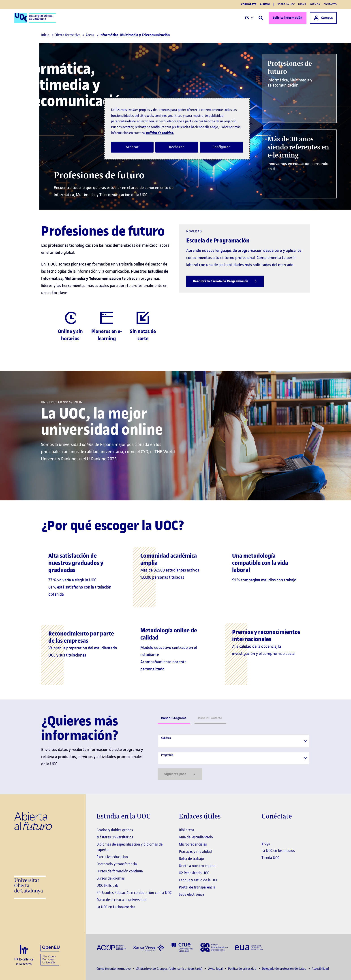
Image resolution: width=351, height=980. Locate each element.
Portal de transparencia (197, 887)
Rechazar (177, 147)
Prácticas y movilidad (195, 851)
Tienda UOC (270, 858)
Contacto (330, 4)
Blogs (266, 843)
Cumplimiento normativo (114, 969)
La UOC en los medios (278, 850)
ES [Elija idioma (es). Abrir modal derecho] (249, 18)
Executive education (112, 857)
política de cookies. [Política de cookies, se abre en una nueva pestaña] (160, 133)
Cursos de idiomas (111, 878)
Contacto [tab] (210, 718)
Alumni (265, 4)
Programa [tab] (174, 718)
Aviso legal (216, 969)
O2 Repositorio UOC (194, 873)
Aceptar (132, 147)
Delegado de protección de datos (284, 969)
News (302, 4)
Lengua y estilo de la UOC (198, 880)
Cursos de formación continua (120, 871)
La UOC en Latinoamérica (116, 907)
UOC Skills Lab (107, 885)
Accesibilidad (320, 969)
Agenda (315, 4)
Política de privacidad (243, 969)
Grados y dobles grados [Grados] (115, 830)
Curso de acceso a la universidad (121, 900)
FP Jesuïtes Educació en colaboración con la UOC (134, 893)
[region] (177, 129)
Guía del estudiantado (196, 837)
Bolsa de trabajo (191, 859)
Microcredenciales (193, 844)
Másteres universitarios (115, 837)
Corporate (249, 4)
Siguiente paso (180, 774)
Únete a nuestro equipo (197, 866)
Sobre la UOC (286, 4)
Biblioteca (186, 830)
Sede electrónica (192, 894)
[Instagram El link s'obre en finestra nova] (265, 830)
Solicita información (287, 18)
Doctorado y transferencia (117, 864)
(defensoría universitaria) (170, 969)
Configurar (221, 147)
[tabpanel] (234, 757)
